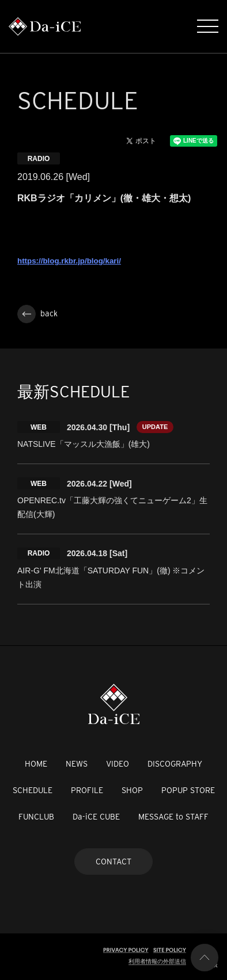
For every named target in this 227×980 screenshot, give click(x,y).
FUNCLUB (36, 817)
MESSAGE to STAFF (173, 817)
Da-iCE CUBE (96, 817)
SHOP (132, 790)
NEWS (77, 764)
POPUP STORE (188, 790)
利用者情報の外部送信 (157, 961)
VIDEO (118, 764)
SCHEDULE (33, 790)
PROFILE (87, 790)
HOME (36, 764)
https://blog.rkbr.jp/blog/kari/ (69, 261)
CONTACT (113, 862)
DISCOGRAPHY (175, 764)
